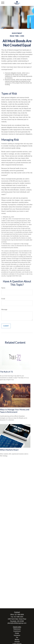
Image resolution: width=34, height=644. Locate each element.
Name (3, 288)
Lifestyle (17, 642)
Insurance (17, 635)
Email (3, 299)
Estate (17, 633)
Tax (17, 637)
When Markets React (9, 450)
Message (4, 310)
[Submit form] (6, 326)
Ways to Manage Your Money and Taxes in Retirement (15, 411)
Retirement (17, 629)
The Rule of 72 (6, 372)
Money (17, 640)
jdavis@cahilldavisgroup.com (17, 623)
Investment (17, 631)
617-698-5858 (19, 615)
